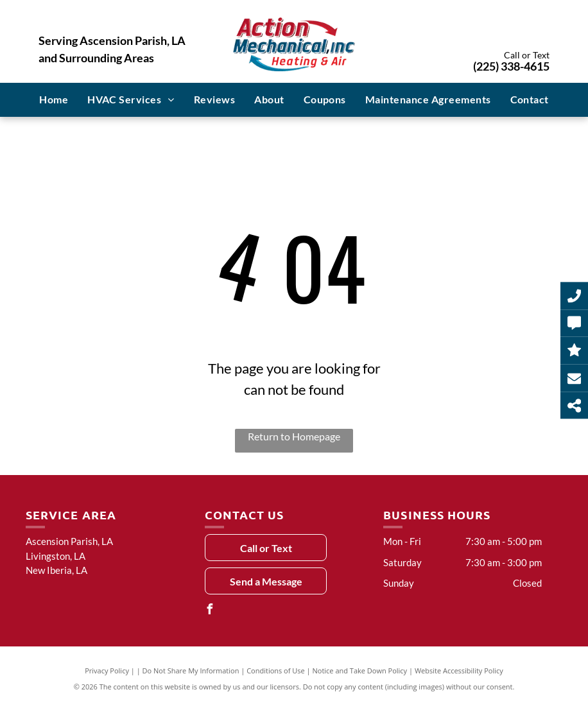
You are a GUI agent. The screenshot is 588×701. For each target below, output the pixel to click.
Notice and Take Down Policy (360, 671)
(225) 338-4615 (511, 66)
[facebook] (210, 611)
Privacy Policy (107, 671)
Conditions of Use (276, 671)
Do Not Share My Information (191, 671)
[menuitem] (54, 100)
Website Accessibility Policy (459, 671)
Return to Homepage (294, 436)
